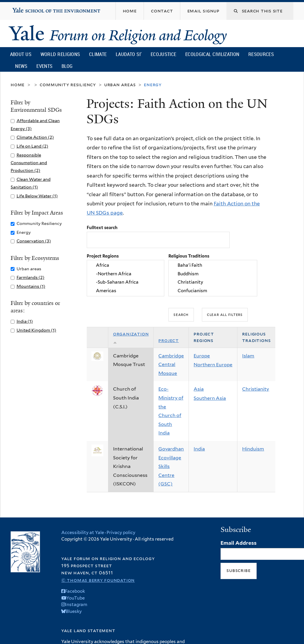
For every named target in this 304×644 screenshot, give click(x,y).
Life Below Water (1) (37, 196)
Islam (248, 356)
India (199, 449)
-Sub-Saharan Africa (126, 282)
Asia (199, 389)
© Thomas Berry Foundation (98, 580)
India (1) (25, 321)
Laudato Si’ (129, 54)
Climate (98, 54)
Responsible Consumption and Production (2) (29, 163)
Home (18, 85)
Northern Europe (213, 365)
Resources (261, 54)
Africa (126, 266)
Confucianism (213, 291)
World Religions (60, 54)
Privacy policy (121, 533)
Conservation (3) (34, 241)
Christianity (213, 282)
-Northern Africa (126, 274)
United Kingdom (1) (36, 330)
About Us (21, 54)
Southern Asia (210, 398)
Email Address (239, 543)
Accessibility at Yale (83, 533)
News (21, 66)
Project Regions (103, 256)
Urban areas (120, 85)
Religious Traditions (189, 256)
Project (169, 340)
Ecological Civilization (212, 54)
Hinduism (253, 449)
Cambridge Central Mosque (171, 365)
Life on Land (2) (32, 146)
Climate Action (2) (35, 137)
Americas (126, 291)
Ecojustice (163, 54)
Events (44, 66)
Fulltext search (102, 227)
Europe (202, 356)
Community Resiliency (68, 85)
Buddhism (213, 274)
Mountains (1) (31, 286)
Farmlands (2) (30, 277)
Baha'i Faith (213, 266)
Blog (67, 66)
